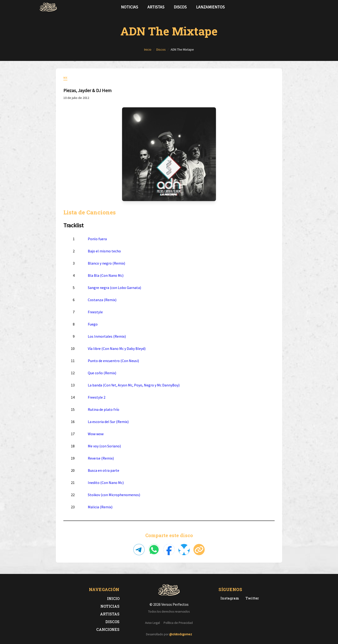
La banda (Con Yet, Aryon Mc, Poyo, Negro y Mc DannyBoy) (134, 385)
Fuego (93, 324)
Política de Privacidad (178, 623)
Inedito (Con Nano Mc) (106, 483)
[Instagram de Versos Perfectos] (229, 598)
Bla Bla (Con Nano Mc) (106, 275)
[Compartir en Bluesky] (184, 550)
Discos (180, 7)
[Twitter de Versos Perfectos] (251, 598)
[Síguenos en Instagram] (297, 7)
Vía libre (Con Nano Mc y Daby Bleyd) (117, 348)
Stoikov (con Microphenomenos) (114, 495)
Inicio (113, 598)
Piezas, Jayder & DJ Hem (87, 90)
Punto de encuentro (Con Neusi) (113, 361)
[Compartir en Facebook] (169, 550)
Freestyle (95, 312)
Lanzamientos (210, 7)
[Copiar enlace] (199, 550)
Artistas (156, 7)
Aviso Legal (152, 623)
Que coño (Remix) (102, 373)
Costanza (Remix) (102, 300)
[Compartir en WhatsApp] (154, 550)
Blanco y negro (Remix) (106, 263)
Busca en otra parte (104, 470)
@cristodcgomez (181, 634)
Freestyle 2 (97, 397)
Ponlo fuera (97, 239)
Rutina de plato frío (104, 409)
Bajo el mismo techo (104, 251)
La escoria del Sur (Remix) (108, 422)
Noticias (129, 7)
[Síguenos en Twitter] (290, 7)
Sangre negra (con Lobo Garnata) (114, 288)
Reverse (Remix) (101, 458)
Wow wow (96, 434)
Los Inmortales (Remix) (107, 336)
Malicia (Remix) (100, 507)
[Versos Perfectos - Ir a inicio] (48, 7)
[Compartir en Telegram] (139, 550)
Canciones (108, 629)
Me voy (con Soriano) (104, 446)
